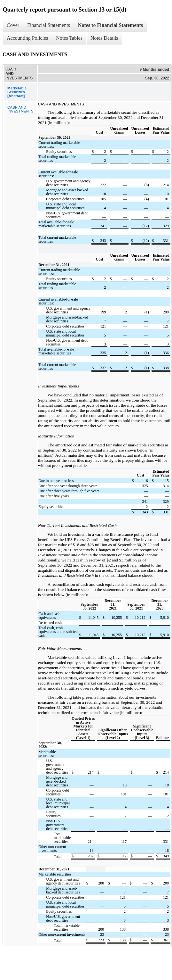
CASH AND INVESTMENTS (20, 109)
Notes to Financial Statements (110, 25)
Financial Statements (49, 25)
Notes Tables (69, 38)
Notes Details (104, 38)
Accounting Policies (27, 38)
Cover (13, 25)
